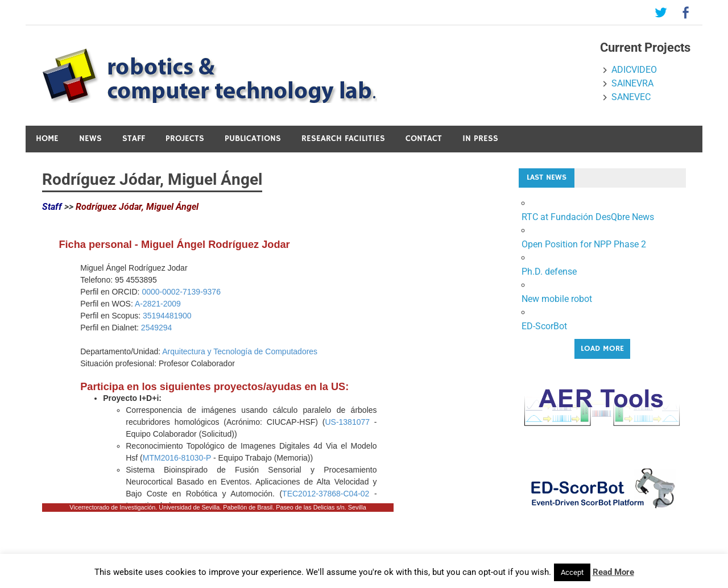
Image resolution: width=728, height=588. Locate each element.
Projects (185, 138)
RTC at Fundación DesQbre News (588, 217)
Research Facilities (343, 138)
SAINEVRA (632, 83)
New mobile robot (557, 299)
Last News (547, 177)
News (90, 138)
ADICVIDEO (634, 70)
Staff (134, 138)
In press (480, 138)
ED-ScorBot (544, 326)
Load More (602, 349)
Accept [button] (572, 572)
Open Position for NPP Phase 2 (584, 244)
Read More (613, 572)
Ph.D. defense (549, 272)
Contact (424, 138)
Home (47, 138)
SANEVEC (631, 97)
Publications (253, 138)
